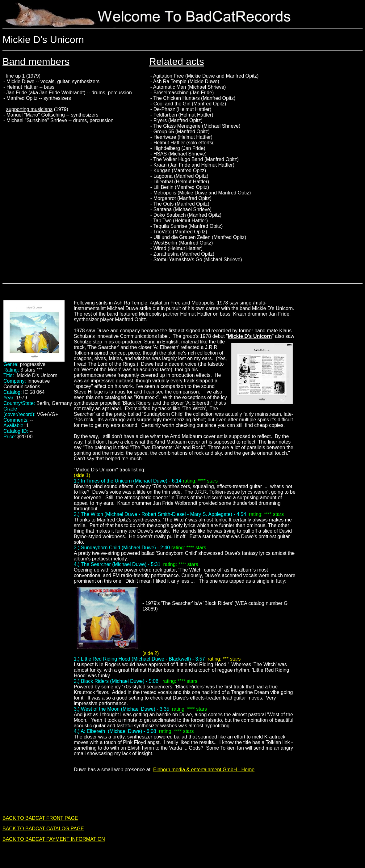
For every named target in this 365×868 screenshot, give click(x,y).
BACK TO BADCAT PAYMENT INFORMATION (54, 839)
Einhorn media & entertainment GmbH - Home (204, 770)
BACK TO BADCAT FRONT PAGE (40, 818)
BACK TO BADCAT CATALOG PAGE (43, 829)
